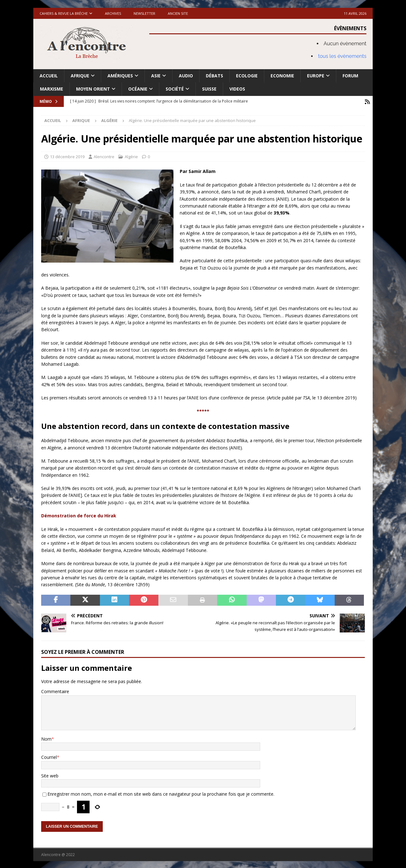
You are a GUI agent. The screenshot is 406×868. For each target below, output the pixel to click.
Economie (282, 76)
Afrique (80, 76)
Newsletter (144, 13)
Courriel (49, 757)
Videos (237, 89)
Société (175, 89)
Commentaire (55, 691)
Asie (156, 76)
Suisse (209, 89)
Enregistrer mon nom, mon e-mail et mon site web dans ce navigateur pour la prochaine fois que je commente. (161, 793)
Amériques (120, 76)
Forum (350, 76)
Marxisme (52, 89)
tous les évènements (342, 56)
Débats (214, 76)
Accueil (49, 76)
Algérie (131, 156)
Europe (316, 76)
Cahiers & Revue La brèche (64, 13)
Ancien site (178, 13)
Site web (50, 775)
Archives (113, 13)
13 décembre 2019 (67, 156)
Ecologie (247, 76)
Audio (186, 76)
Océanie (138, 89)
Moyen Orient (93, 89)
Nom (46, 738)
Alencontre (104, 156)
